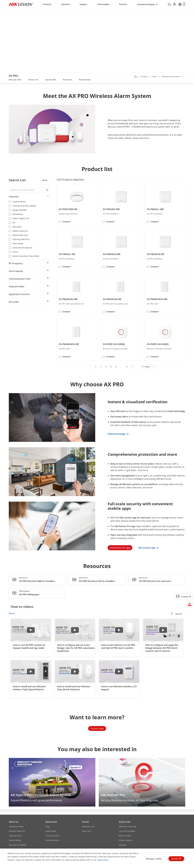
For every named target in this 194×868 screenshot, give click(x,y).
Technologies (103, 4)
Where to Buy (125, 836)
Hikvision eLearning (128, 826)
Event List (86, 831)
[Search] (169, 5)
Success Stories (52, 836)
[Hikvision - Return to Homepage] (21, 4)
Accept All (176, 859)
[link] (15, 80)
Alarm (155, 77)
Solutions (65, 4)
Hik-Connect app (148, 548)
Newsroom (51, 822)
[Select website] (181, 4)
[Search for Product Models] (27, 190)
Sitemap (122, 845)
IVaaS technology (118, 434)
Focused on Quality (18, 845)
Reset (45, 180)
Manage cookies (154, 859)
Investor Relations (17, 831)
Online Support (126, 840)
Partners (123, 4)
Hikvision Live (88, 826)
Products (47, 4)
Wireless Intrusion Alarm (171, 77)
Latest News (51, 831)
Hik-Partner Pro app (120, 548)
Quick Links (125, 822)
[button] (150, 77)
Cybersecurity (15, 836)
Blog (47, 826)
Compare (66, 222)
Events (85, 822)
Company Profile (16, 826)
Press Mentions (52, 840)
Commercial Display (146, 4)
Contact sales (97, 728)
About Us (14, 822)
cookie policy (103, 860)
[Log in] (175, 4)
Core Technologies (127, 831)
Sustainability (15, 840)
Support (83, 4)
